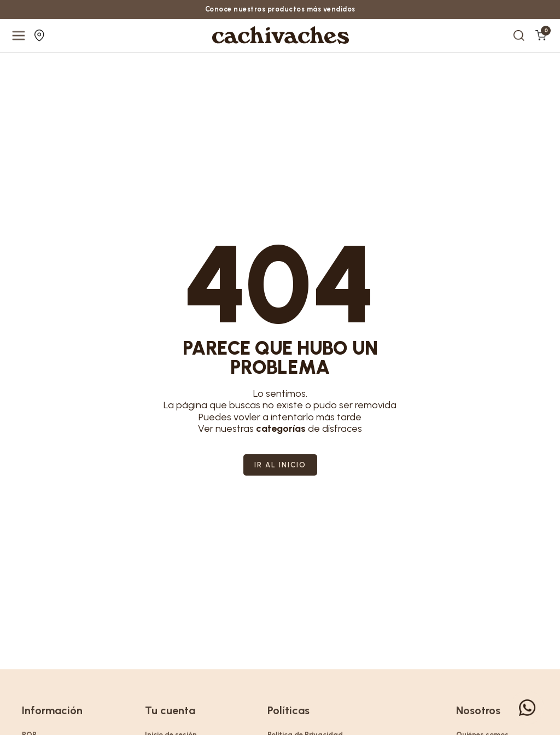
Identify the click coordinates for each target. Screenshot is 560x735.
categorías (281, 429)
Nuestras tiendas (39, 36)
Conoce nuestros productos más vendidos (280, 10)
